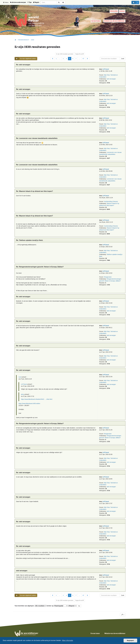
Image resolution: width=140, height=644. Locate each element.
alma (22, 394)
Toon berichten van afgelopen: (30, 606)
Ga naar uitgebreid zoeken (25, 59)
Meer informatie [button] (68, 640)
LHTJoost (106, 69)
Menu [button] (6, 2)
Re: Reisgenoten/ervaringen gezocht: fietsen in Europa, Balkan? (40, 267)
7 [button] (76, 59)
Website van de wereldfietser (114, 21)
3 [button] (63, 59)
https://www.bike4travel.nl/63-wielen (29, 403)
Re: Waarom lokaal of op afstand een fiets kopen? (35, 191)
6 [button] (73, 59)
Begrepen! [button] (130, 640)
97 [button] (83, 59)
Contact (122, 11)
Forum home (96, 21)
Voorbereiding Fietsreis (111, 202)
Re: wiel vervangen (23, 65)
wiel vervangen (111, 79)
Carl (20, 377)
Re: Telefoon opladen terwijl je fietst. (30, 240)
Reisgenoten (108, 277)
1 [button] (56, 59)
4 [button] (66, 59)
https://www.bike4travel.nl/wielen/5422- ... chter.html (37, 399)
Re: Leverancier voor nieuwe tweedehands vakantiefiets (37, 138)
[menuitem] (19, 2)
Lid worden (114, 11)
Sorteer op (57, 606)
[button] (53, 59)
